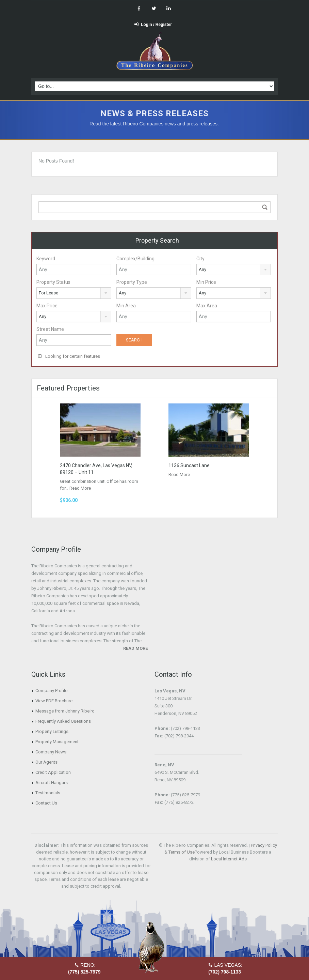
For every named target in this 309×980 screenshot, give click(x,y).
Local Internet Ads (229, 859)
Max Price (47, 306)
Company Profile (51, 691)
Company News (51, 752)
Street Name (50, 329)
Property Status (53, 282)
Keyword (46, 259)
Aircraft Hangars (52, 783)
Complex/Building (135, 259)
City (200, 259)
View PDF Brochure (54, 701)
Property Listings (52, 731)
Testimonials (48, 793)
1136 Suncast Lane (189, 465)
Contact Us (46, 803)
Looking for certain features (69, 356)
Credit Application (53, 772)
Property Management (57, 742)
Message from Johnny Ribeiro (65, 711)
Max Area (207, 306)
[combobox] (234, 270)
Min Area (126, 306)
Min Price (206, 282)
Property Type (132, 282)
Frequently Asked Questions (63, 721)
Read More (80, 488)
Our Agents (46, 762)
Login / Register (153, 24)
